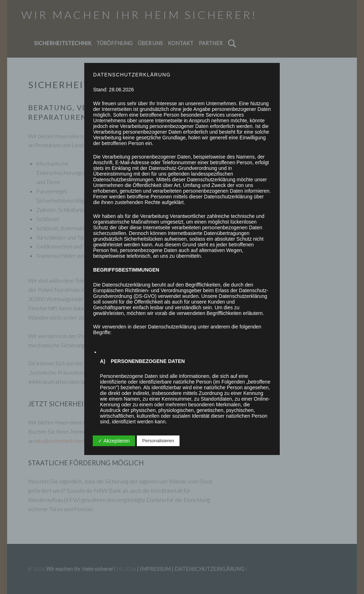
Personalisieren (158, 441)
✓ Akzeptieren (114, 441)
